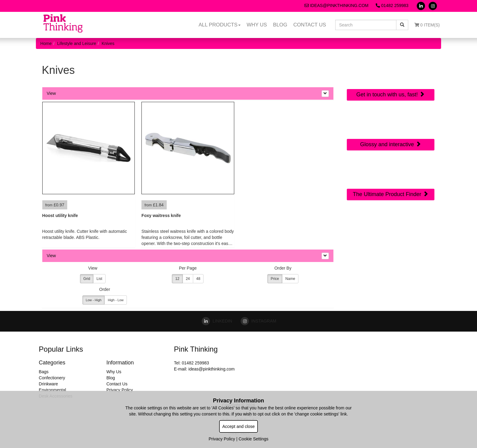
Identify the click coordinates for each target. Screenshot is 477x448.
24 (188, 279)
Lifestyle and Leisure (77, 43)
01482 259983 (392, 5)
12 (177, 279)
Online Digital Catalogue (390, 123)
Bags (44, 372)
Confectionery (52, 378)
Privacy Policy (120, 390)
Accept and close (239, 426)
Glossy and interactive (391, 144)
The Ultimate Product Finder (391, 194)
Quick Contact (390, 69)
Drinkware (49, 384)
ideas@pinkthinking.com (336, 5)
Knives (108, 43)
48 (198, 279)
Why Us (257, 25)
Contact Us (310, 25)
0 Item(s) (427, 25)
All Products (220, 25)
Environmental (53, 390)
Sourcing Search (391, 169)
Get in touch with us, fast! (390, 94)
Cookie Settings (253, 439)
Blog (280, 25)
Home (46, 43)
